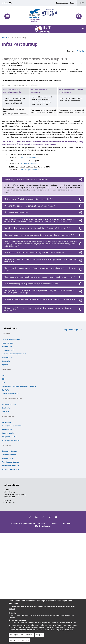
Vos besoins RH (8, 458)
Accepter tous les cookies (19, 641)
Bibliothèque (7, 429)
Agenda (5, 365)
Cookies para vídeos (19, 621)
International (7, 357)
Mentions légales (43, 526)
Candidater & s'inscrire (12, 398)
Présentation (7, 347)
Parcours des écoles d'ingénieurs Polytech (19, 386)
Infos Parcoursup (9, 404)
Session (14, 614)
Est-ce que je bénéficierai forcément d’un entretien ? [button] (28, 199)
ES (82, 3)
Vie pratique (7, 422)
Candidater (6, 408)
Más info (12, 609)
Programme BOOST (10, 437)
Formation (6, 370)
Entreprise (6, 445)
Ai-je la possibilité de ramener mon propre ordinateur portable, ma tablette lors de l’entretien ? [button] (40, 260)
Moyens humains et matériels (14, 354)
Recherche (6, 361)
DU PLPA (5, 390)
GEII (3, 379)
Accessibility (7, 3)
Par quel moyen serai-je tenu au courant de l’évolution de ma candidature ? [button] (38, 235)
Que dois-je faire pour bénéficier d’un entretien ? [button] (27, 180)
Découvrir (6, 333)
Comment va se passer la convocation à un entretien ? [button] (29, 206)
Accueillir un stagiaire (10, 469)
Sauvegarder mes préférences (21, 635)
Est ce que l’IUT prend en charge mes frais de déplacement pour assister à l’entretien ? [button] (37, 309)
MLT (3, 375)
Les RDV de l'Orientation (12, 339)
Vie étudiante (8, 416)
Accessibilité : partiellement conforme (28, 523)
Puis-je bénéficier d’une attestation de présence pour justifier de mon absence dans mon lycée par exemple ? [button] (39, 292)
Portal (4, 37)
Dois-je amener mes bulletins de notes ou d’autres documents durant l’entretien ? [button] (40, 300)
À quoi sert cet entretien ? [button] (17, 213)
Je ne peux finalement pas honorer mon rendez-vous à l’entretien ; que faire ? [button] (39, 277)
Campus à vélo (8, 433)
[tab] (43, 180)
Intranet (67, 523)
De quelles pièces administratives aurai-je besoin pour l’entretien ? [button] (35, 253)
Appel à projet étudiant (11, 440)
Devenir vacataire (9, 455)
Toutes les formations (11, 394)
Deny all (39, 635)
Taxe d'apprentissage (10, 462)
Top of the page (71, 330)
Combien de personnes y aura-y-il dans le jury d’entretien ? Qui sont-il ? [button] (36, 228)
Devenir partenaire (9, 451)
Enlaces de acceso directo (66, 3)
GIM (3, 383)
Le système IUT (8, 350)
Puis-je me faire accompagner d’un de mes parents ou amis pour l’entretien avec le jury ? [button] (40, 269)
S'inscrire (5, 411)
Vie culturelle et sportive (12, 426)
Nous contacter (8, 343)
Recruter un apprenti (10, 466)
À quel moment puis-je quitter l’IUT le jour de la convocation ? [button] (32, 284)
